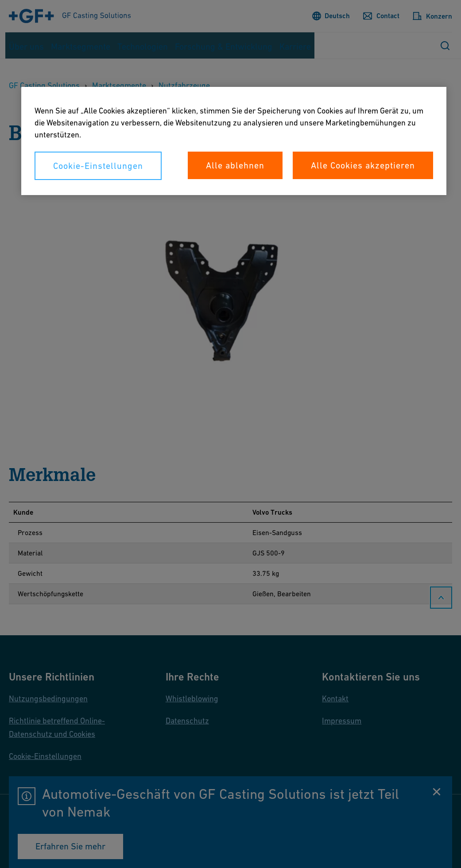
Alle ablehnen (235, 165)
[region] (234, 141)
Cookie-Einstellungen (98, 166)
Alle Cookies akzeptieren (363, 165)
